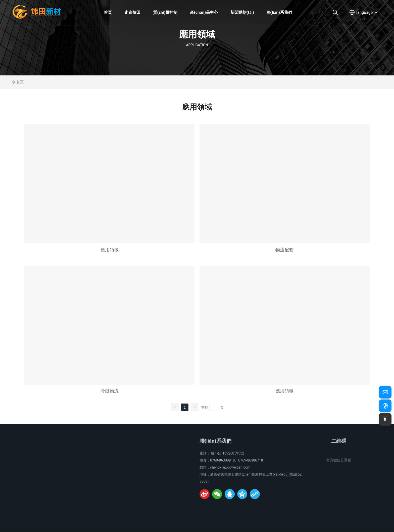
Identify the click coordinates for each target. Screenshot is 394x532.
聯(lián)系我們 (215, 445)
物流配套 (284, 254)
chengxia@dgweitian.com (230, 471)
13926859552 (233, 457)
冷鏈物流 (110, 395)
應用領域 (110, 254)
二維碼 (339, 445)
